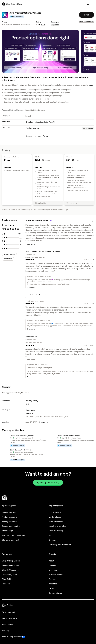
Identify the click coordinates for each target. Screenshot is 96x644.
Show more (30, 245)
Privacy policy (32, 401)
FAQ (27, 404)
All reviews (8, 259)
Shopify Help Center (11, 561)
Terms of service (9, 618)
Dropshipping (55, 512)
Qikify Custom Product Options (22, 450)
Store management (10, 540)
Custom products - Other (37, 136)
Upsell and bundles (57, 526)
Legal (51, 588)
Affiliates (53, 584)
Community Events (10, 575)
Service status (55, 593)
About (51, 561)
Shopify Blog (8, 579)
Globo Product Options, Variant (22, 436)
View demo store (86, 22)
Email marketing (56, 531)
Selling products (9, 522)
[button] (24, 441)
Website (29, 413)
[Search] (88, 4)
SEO (50, 535)
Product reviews (56, 522)
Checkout (30, 122)
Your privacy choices (11, 637)
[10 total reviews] (20, 245)
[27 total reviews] (20, 248)
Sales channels (9, 512)
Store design (8, 531)
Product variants (33, 128)
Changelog (43, 422)
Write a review (9, 254)
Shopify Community (11, 570)
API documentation (10, 565)
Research (6, 584)
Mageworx (55, 25)
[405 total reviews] (20, 234)
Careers (52, 565)
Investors (53, 570)
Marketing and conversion (14, 535)
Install (86, 15)
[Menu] (93, 4)
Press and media (56, 575)
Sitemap (6, 630)
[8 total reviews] (21, 241)
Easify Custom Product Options (69, 436)
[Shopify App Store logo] (12, 4)
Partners (53, 579)
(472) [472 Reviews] (43, 25)
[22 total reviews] (20, 237)
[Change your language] (17, 605)
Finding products (10, 517)
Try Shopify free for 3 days (48, 483)
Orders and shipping (11, 526)
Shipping (53, 540)
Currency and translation (60, 545)
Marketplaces (55, 517)
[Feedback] (92, 221)
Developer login (9, 612)
